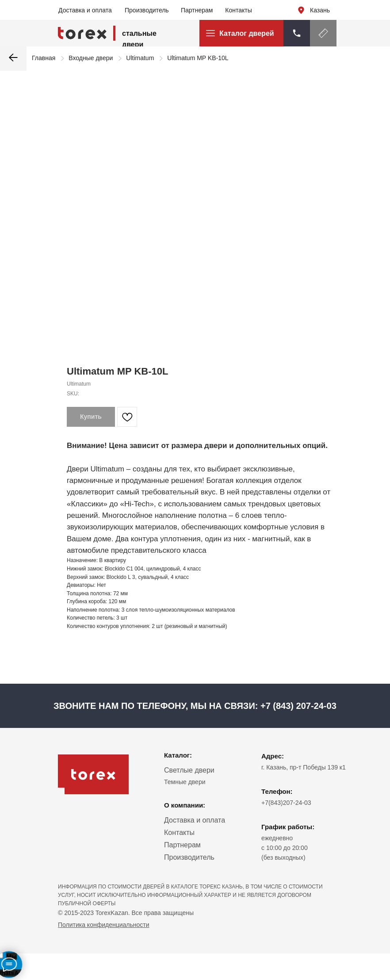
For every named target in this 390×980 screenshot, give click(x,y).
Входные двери (91, 58)
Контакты (238, 10)
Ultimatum (140, 58)
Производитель (147, 10)
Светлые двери (189, 770)
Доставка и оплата (85, 10)
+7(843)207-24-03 (286, 803)
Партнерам (197, 10)
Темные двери (185, 782)
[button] (323, 33)
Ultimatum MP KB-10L (198, 58)
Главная (44, 58)
